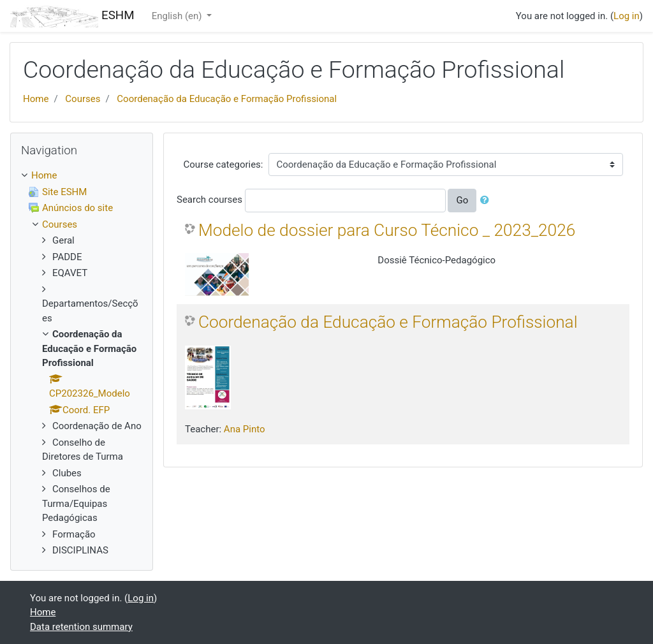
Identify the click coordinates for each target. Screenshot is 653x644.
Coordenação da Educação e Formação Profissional (227, 99)
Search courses (209, 200)
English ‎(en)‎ (178, 16)
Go (462, 200)
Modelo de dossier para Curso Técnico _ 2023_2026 (387, 230)
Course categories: (224, 165)
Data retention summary (81, 627)
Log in (627, 16)
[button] (487, 201)
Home (36, 99)
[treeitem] (82, 176)
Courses (83, 99)
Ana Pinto (245, 429)
